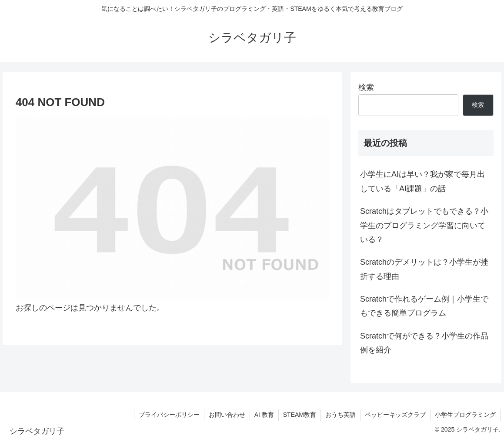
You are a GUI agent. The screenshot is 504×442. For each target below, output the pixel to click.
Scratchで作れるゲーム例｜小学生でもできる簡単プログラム (424, 306)
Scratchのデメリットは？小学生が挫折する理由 (424, 269)
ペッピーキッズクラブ (395, 415)
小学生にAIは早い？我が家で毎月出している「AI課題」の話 (422, 181)
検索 (366, 87)
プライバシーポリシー (169, 415)
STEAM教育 (300, 415)
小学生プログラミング (465, 415)
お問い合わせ (227, 415)
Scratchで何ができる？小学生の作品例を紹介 (424, 343)
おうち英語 (340, 415)
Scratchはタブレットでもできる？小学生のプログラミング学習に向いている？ (424, 225)
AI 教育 (264, 415)
